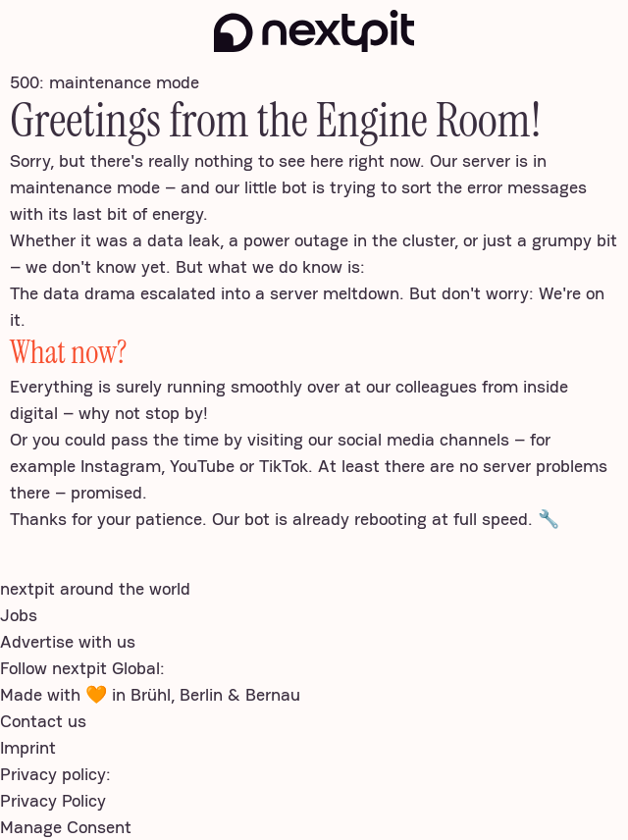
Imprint (28, 747)
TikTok (284, 466)
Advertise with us (68, 641)
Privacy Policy (53, 800)
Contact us (43, 721)
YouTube (202, 466)
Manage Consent (66, 827)
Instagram (121, 466)
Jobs (19, 615)
